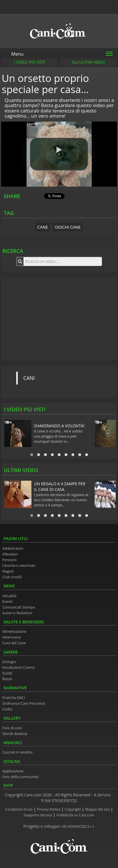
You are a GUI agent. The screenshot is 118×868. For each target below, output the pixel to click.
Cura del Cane (14, 643)
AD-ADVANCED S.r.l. (78, 826)
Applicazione (13, 771)
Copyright (73, 809)
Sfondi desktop (15, 734)
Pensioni (9, 560)
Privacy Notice (49, 809)
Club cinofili (12, 577)
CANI (29, 378)
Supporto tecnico (38, 815)
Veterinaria (12, 637)
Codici (7, 709)
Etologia (9, 662)
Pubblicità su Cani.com (75, 815)
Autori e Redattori (17, 613)
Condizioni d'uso (19, 809)
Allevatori (10, 554)
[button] (59, 154)
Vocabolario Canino (19, 667)
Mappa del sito (98, 809)
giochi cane (68, 227)
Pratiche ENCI (14, 698)
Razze (7, 679)
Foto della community (20, 777)
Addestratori (13, 548)
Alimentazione (14, 632)
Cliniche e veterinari (19, 566)
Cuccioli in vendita (17, 752)
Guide (7, 673)
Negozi (8, 571)
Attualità (9, 596)
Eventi (7, 602)
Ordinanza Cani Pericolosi (24, 703)
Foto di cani (12, 728)
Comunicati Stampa (19, 607)
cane (43, 227)
